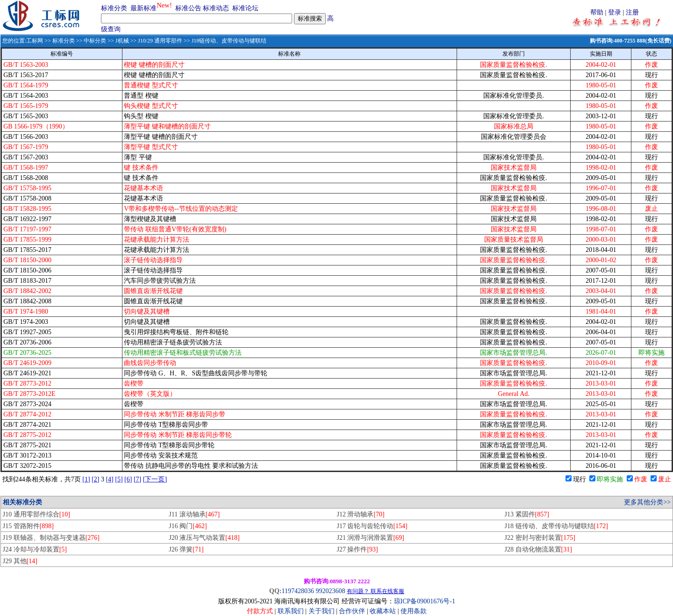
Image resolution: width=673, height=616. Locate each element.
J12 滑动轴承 (360, 514)
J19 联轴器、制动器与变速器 (51, 538)
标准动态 (216, 8)
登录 (615, 12)
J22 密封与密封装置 (540, 538)
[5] (119, 479)
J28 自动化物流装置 (538, 549)
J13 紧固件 (527, 514)
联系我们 (291, 611)
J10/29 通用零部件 (160, 41)
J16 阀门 (188, 526)
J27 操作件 (357, 549)
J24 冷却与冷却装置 (35, 549)
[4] (109, 479)
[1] (86, 479)
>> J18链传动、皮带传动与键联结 (224, 41)
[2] (95, 479)
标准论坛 (245, 8)
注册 (632, 12)
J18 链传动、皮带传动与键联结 (556, 526)
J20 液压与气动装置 (204, 538)
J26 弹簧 (186, 549)
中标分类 (95, 41)
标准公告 (188, 8)
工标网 (35, 41)
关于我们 (322, 611)
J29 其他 (20, 561)
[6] (128, 479)
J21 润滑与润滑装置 (370, 538)
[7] (137, 479)
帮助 (597, 12)
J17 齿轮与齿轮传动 (372, 526)
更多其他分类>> (647, 502)
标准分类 (114, 8)
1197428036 (297, 591)
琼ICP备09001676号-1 (425, 601)
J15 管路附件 (28, 526)
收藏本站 (383, 611)
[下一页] (155, 479)
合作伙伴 (352, 611)
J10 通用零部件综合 (36, 514)
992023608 (330, 591)
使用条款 (414, 611)
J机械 (122, 41)
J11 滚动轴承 (194, 514)
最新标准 (143, 8)
